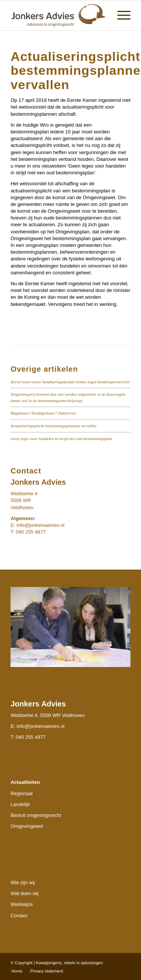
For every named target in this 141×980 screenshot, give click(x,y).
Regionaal (22, 793)
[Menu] (120, 15)
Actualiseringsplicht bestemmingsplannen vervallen (53, 426)
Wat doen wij (24, 893)
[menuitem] (120, 15)
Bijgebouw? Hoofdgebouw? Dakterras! (43, 413)
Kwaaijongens (49, 963)
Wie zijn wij (23, 882)
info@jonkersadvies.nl (40, 525)
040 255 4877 (31, 737)
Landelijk (20, 804)
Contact (19, 916)
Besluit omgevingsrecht (36, 815)
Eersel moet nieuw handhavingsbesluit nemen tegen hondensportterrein (70, 382)
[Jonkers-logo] (58, 15)
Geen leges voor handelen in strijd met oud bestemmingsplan (61, 439)
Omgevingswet (27, 826)
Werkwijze (22, 904)
